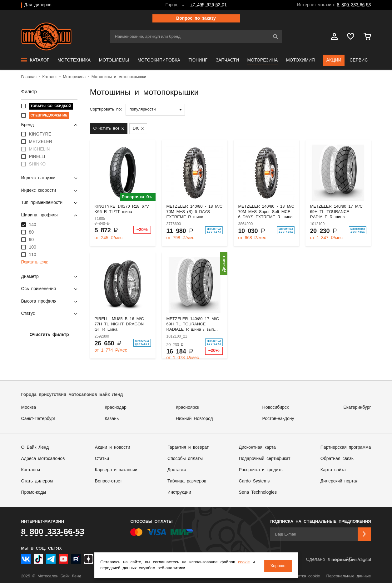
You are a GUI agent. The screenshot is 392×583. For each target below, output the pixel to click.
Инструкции (179, 492)
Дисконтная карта (257, 447)
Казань (112, 419)
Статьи (102, 459)
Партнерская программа (346, 447)
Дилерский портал (340, 481)
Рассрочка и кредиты (261, 470)
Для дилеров (38, 5)
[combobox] (155, 110)
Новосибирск (276, 408)
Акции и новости (113, 447)
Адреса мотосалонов (43, 459)
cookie (245, 563)
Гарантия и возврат (188, 447)
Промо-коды (34, 492)
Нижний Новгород (194, 419)
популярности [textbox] (143, 109)
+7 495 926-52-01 (208, 5)
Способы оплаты (185, 459)
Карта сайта (333, 470)
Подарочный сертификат (265, 459)
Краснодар (116, 408)
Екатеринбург (357, 408)
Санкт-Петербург (38, 419)
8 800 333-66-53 (354, 5)
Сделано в (338, 560)
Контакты (31, 470)
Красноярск (188, 408)
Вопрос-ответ (109, 481)
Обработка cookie (303, 576)
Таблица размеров (187, 481)
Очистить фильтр (49, 335)
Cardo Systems (254, 481)
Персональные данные (349, 576)
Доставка (177, 470)
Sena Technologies (258, 492)
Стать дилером (37, 481)
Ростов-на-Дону (278, 419)
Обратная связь (337, 459)
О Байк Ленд (35, 447)
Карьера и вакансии (116, 470)
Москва (29, 408)
